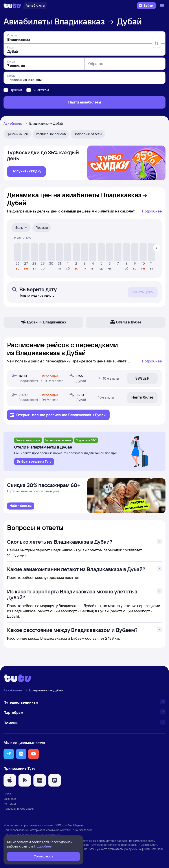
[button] (9, 754)
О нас (7, 794)
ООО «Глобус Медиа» (69, 825)
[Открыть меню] (162, 6)
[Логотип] (12, 6)
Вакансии (10, 799)
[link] (26, 172)
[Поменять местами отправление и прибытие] (156, 43)
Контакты (10, 803)
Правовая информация (19, 809)
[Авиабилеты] (35, 6)
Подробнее (152, 211)
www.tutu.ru (68, 830)
